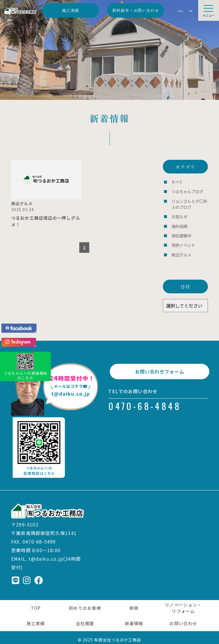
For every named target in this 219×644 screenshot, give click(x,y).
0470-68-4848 (145, 403)
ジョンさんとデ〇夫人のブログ (188, 203)
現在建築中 (181, 232)
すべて (177, 182)
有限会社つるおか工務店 (118, 635)
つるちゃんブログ (186, 191)
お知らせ (179, 214)
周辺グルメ (181, 250)
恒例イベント (182, 242)
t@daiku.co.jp (46, 554)
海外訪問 (179, 224)
